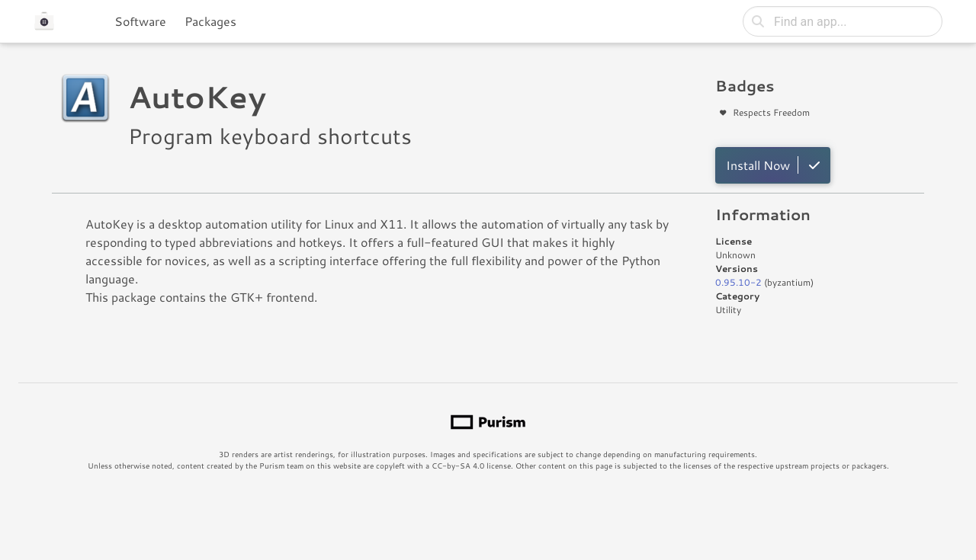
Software (140, 21)
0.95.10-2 (738, 282)
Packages (210, 21)
